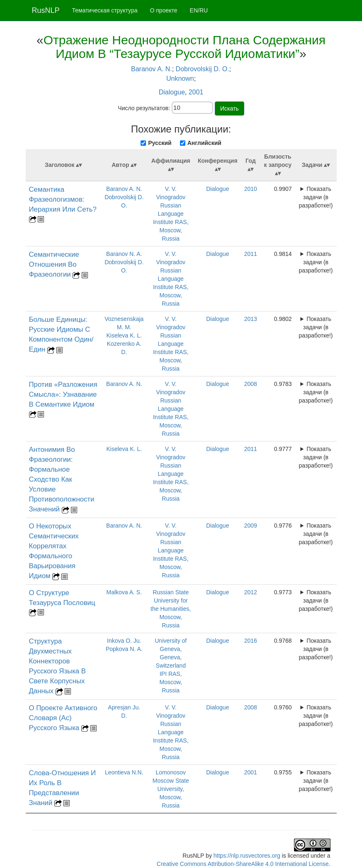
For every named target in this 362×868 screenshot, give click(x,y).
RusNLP (46, 10)
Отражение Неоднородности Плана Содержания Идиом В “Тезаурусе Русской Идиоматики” (185, 47)
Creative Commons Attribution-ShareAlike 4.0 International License (243, 864)
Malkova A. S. (124, 592)
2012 (251, 592)
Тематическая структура (105, 10)
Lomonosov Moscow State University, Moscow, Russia (171, 789)
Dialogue (172, 92)
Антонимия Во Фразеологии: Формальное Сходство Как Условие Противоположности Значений (62, 479)
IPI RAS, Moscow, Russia (171, 682)
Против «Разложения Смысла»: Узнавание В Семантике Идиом (63, 394)
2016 (251, 641)
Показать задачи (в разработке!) (316, 197)
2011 (251, 254)
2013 (251, 319)
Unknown (180, 78)
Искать (230, 108)
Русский (160, 143)
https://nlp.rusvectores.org (247, 856)
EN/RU (199, 10)
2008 (251, 384)
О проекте (164, 10)
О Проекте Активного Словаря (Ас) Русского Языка (63, 718)
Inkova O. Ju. (124, 641)
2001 (196, 92)
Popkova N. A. (124, 649)
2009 (251, 526)
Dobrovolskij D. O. (203, 69)
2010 (251, 189)
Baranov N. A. (124, 254)
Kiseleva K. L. (124, 335)
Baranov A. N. (152, 69)
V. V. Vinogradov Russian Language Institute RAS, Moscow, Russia (171, 214)
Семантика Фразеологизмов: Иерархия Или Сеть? (63, 199)
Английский (204, 143)
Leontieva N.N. (124, 772)
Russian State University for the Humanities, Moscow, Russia (171, 609)
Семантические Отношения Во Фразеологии (54, 264)
